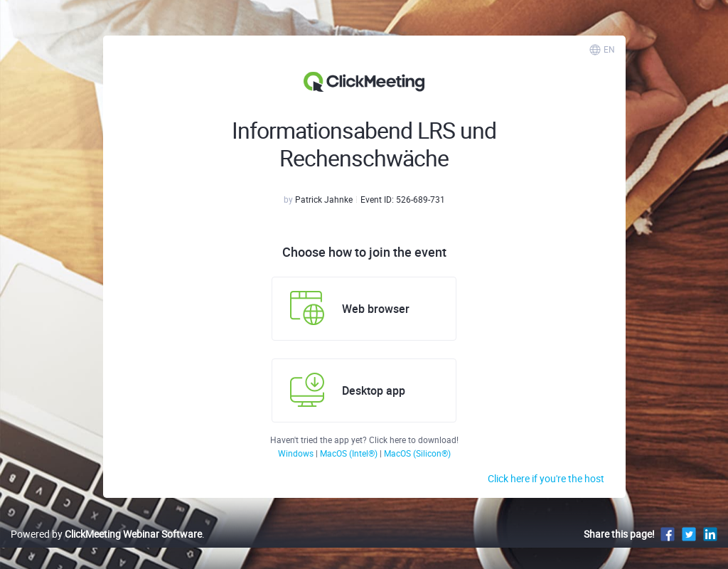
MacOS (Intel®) (350, 453)
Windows (297, 453)
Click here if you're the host (546, 478)
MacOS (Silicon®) (417, 453)
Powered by (106, 534)
